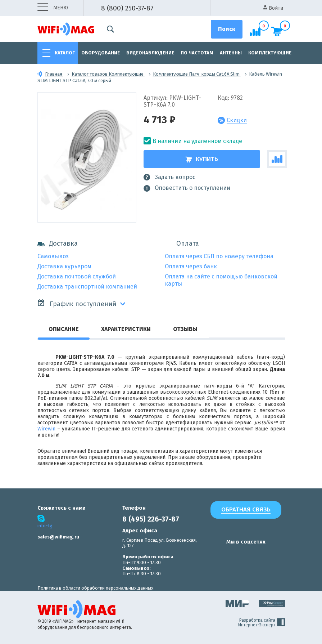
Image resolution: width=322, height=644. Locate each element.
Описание (64, 329)
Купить (202, 159)
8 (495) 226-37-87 (151, 519)
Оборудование (101, 53)
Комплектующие (270, 53)
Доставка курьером (64, 266)
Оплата (188, 244)
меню (53, 8)
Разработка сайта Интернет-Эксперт (262, 623)
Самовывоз (53, 256)
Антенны (231, 53)
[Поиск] (227, 29)
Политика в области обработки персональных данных (95, 588)
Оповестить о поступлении (187, 188)
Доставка (58, 244)
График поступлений (77, 303)
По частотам (197, 53)
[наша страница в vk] (214, 556)
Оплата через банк (191, 266)
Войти (273, 8)
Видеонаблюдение (150, 53)
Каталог (65, 53)
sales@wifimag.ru (58, 537)
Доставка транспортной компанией (87, 287)
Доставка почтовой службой (77, 276)
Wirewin (46, 429)
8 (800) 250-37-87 (127, 8)
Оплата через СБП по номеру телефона (219, 256)
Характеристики (126, 329)
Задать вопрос (169, 177)
